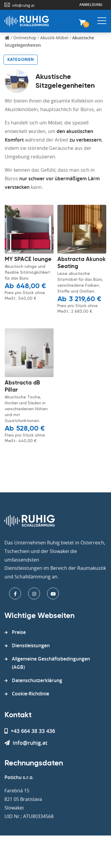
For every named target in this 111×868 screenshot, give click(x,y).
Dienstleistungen (31, 645)
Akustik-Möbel (54, 38)
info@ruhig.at (23, 5)
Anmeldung (91, 5)
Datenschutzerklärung (37, 680)
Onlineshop (25, 38)
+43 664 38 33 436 (30, 731)
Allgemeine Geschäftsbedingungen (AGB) (51, 663)
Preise (19, 632)
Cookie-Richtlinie (30, 694)
